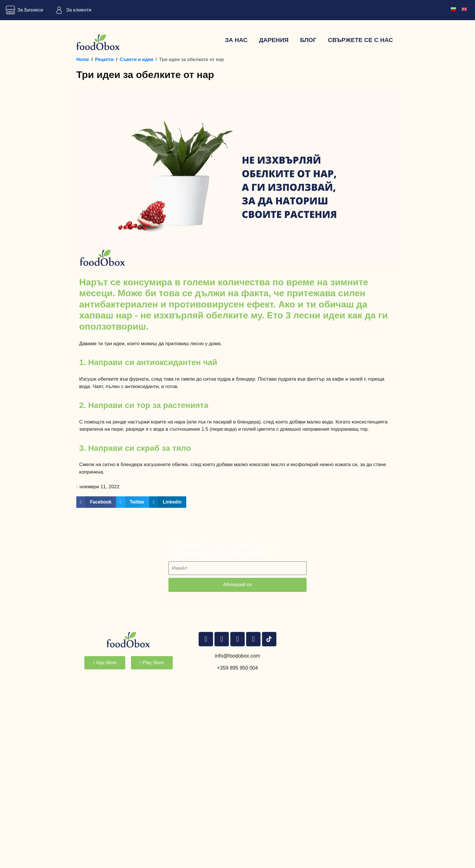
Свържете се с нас (360, 40)
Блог (308, 40)
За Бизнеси (23, 10)
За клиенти (72, 10)
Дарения (274, 40)
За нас (236, 40)
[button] (96, 502)
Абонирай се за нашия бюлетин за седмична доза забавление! (231, 549)
